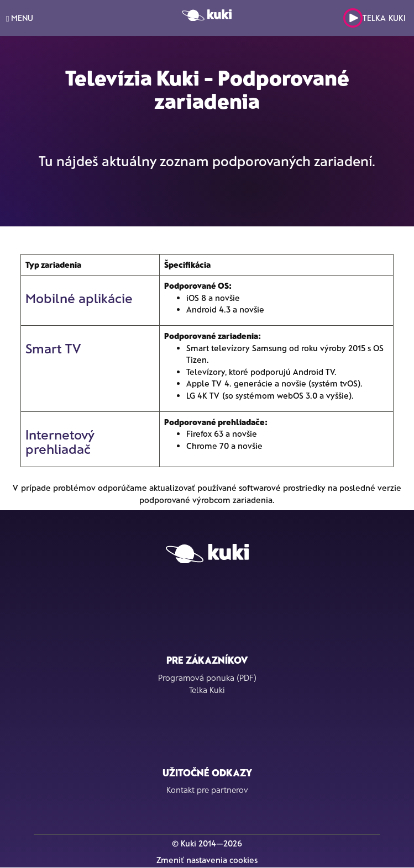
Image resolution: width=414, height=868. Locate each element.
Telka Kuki (374, 18)
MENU (20, 18)
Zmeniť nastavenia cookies (207, 860)
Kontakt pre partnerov (207, 790)
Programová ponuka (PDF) (207, 678)
